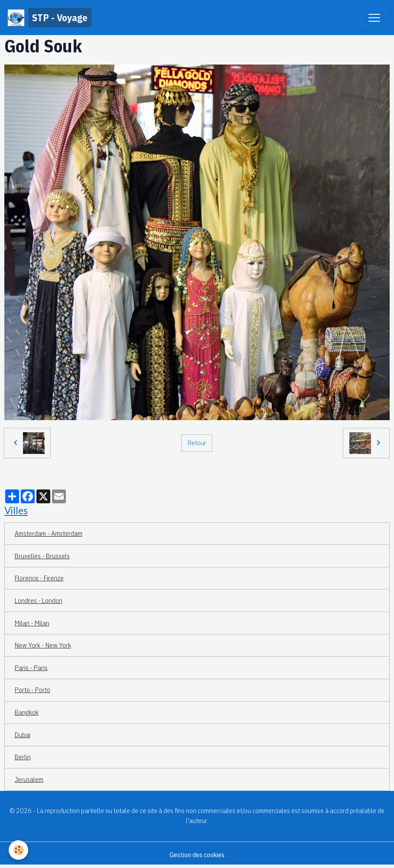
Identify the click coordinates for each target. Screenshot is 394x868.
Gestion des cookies (197, 855)
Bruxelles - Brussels (42, 556)
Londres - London (39, 600)
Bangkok (27, 712)
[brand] (50, 18)
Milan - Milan (32, 623)
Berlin (23, 757)
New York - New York (43, 645)
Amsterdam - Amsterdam (49, 533)
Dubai (23, 735)
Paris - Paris (31, 667)
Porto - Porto (33, 690)
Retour (197, 443)
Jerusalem (29, 779)
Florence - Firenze (39, 578)
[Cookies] (18, 850)
